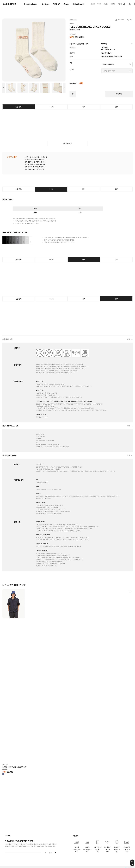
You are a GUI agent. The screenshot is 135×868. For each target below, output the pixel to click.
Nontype (45, 4)
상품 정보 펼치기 (67, 143)
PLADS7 (56, 4)
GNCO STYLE (9, 4)
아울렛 (120, 4)
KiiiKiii (106, 4)
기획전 (99, 4)
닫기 (128, 339)
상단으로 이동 (132, 861)
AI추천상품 (121, 20)
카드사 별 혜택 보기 (107, 53)
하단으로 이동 (132, 865)
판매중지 (119, 94)
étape (66, 4)
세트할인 (113, 4)
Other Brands (79, 4)
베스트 (93, 4)
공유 (131, 20)
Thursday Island (31, 4)
